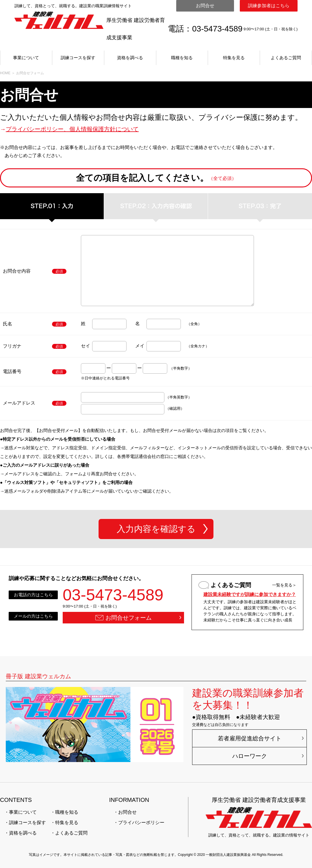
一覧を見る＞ (284, 585)
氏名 (8, 324)
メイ (140, 346)
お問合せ (205, 6)
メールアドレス (19, 403)
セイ (86, 346)
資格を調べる (130, 58)
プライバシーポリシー (141, 823)
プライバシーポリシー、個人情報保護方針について (72, 129)
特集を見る (234, 58)
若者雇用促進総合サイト (250, 738)
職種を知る (182, 58)
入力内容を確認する (156, 529)
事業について (26, 58)
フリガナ (12, 346)
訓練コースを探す (78, 58)
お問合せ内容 (17, 271)
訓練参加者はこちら (269, 6)
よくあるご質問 (286, 58)
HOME (5, 73)
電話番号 (12, 371)
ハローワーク (250, 756)
